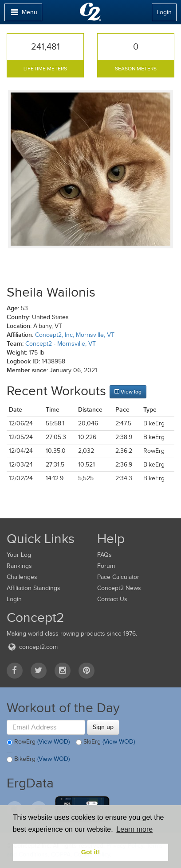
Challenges (22, 577)
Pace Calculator (118, 577)
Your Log (19, 555)
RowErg (38, 742)
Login (164, 12)
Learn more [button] (134, 829)
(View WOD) (53, 742)
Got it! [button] (90, 852)
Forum (106, 566)
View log (128, 392)
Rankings (19, 566)
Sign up (103, 727)
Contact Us (112, 599)
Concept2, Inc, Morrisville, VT (75, 335)
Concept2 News (119, 588)
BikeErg (38, 760)
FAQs (104, 555)
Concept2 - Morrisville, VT (61, 344)
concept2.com (32, 647)
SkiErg (105, 742)
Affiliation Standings (33, 588)
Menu (23, 14)
